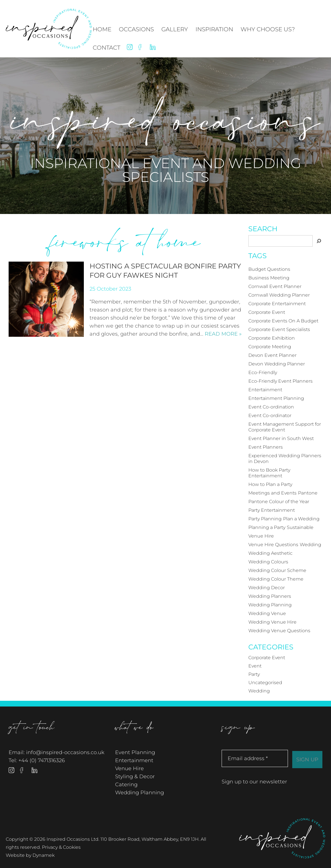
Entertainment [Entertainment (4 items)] (265, 390)
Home (102, 29)
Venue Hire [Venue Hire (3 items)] (261, 536)
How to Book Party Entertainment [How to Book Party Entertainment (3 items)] (269, 473)
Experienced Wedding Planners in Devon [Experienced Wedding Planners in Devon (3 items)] (285, 459)
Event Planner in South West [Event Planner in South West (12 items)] (281, 438)
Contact (107, 48)
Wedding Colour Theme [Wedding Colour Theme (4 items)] (276, 579)
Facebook (141, 47)
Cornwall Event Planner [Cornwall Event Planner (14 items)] (275, 286)
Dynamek (43, 855)
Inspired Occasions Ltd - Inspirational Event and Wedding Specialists (49, 29)
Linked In (153, 47)
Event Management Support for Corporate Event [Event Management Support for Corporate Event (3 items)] (285, 427)
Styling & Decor (135, 776)
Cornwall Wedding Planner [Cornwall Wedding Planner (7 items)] (279, 295)
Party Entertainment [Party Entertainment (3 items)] (272, 510)
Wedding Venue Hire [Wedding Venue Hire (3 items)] (272, 622)
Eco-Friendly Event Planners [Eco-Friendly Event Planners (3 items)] (280, 381)
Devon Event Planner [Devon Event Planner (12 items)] (272, 355)
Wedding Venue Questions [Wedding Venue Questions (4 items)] (279, 631)
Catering (126, 785)
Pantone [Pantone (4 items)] (308, 493)
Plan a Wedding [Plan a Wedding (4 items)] (301, 519)
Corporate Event (267, 658)
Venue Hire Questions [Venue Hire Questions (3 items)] (273, 545)
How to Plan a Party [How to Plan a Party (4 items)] (270, 484)
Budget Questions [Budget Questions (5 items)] (269, 269)
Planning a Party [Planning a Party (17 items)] (267, 527)
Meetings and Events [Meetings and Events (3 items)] (272, 493)
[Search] (319, 241)
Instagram (130, 47)
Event (255, 666)
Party (254, 674)
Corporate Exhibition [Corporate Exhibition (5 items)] (272, 338)
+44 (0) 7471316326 (42, 760)
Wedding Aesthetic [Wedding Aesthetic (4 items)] (270, 553)
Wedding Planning (140, 793)
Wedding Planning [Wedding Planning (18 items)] (270, 605)
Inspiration (214, 29)
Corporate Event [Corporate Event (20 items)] (267, 312)
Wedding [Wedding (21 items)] (310, 545)
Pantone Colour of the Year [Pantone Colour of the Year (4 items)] (279, 502)
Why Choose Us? (268, 29)
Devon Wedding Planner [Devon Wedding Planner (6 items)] (277, 364)
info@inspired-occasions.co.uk (65, 752)
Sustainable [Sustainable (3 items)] (300, 527)
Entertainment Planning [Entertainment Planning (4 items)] (276, 398)
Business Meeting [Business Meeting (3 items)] (269, 278)
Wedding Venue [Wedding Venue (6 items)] (267, 613)
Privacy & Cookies (61, 847)
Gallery (175, 29)
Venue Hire (129, 768)
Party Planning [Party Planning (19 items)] (265, 519)
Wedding (259, 691)
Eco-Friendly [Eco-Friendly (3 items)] (263, 372)
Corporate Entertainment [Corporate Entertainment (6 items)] (277, 304)
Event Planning (135, 752)
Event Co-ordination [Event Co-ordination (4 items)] (271, 407)
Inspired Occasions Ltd (282, 838)
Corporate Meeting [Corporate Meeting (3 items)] (270, 347)
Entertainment (134, 760)
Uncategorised (265, 683)
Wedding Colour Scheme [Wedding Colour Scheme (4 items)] (277, 570)
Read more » (223, 334)
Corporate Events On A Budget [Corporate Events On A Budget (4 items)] (283, 321)
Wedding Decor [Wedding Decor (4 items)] (267, 588)
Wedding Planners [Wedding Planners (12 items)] (270, 596)
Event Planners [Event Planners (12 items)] (266, 447)
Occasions (136, 29)
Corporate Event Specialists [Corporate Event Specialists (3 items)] (279, 329)
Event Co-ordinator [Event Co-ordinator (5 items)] (270, 415)
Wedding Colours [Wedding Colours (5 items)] (268, 562)
